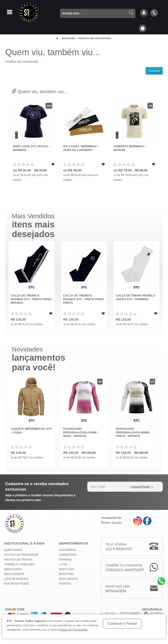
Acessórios (67, 550)
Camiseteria (68, 555)
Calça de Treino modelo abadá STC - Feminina (135, 297)
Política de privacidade (21, 555)
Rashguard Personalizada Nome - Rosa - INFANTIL (81, 432)
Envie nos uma (118, 589)
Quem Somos (13, 550)
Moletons (66, 574)
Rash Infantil (69, 579)
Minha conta (13, 569)
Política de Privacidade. (73, 630)
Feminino (65, 560)
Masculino (69, 38)
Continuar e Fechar (122, 624)
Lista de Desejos (16, 579)
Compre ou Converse (125, 568)
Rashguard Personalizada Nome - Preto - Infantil (133, 432)
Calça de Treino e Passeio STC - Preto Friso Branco (31, 299)
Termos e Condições (19, 564)
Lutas (63, 564)
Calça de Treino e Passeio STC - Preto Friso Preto (84, 299)
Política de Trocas (18, 560)
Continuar (154, 71)
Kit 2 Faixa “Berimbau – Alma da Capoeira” (81, 148)
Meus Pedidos (14, 574)
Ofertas (65, 584)
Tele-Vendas (119, 547)
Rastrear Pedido (17, 584)
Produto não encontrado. (95, 38)
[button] (143, 29)
